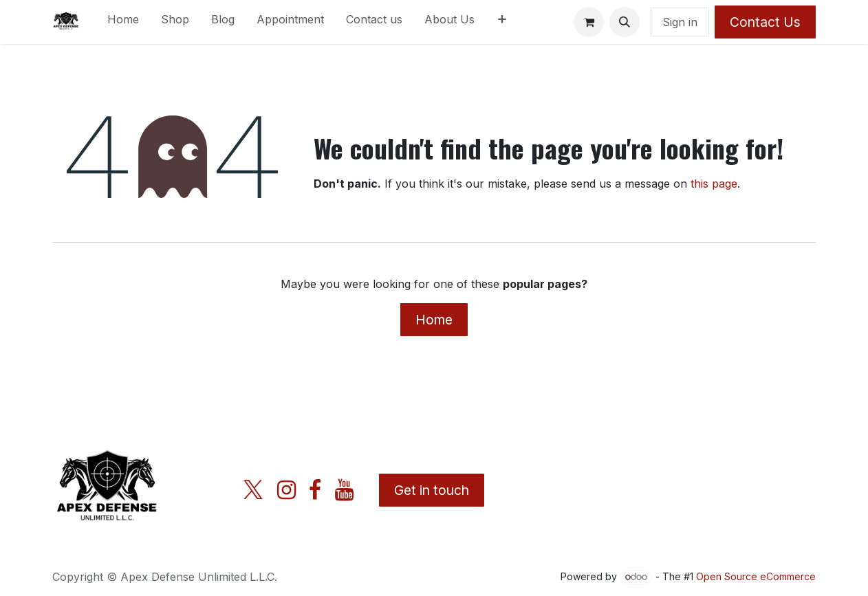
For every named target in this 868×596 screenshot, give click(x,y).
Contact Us (765, 22)
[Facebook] (315, 490)
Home (434, 320)
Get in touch (432, 490)
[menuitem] (123, 22)
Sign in (680, 22)
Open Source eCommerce (756, 576)
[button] (625, 22)
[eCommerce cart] (589, 22)
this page (714, 184)
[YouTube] (344, 490)
